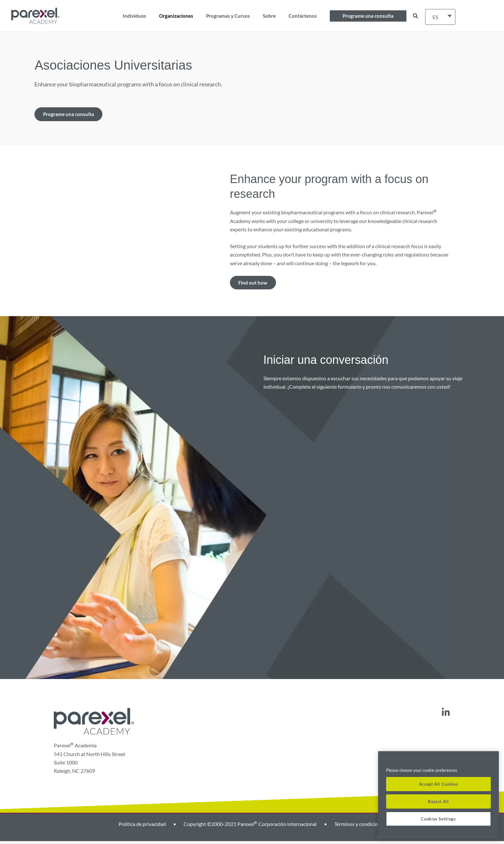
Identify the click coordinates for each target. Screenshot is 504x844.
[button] (368, 16)
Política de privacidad (142, 827)
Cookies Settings (438, 819)
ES (435, 17)
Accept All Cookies (439, 784)
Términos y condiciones (360, 827)
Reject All (438, 801)
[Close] (491, 761)
